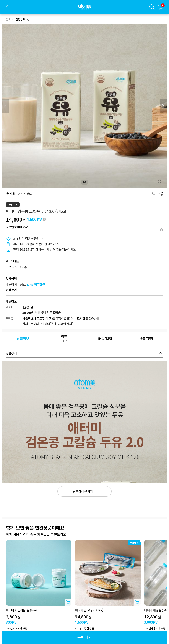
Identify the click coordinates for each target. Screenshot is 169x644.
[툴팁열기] (161, 230)
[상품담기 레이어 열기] (68, 602)
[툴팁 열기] (44, 219)
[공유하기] (161, 194)
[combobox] (22, 19)
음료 (8, 19)
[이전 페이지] (8, 7)
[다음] (163, 106)
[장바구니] (161, 7)
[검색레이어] (152, 7)
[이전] (6, 106)
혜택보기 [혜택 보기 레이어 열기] (11, 290)
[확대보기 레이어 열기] (84, 106)
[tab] (23, 338)
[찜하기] (154, 194)
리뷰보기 (29, 194)
